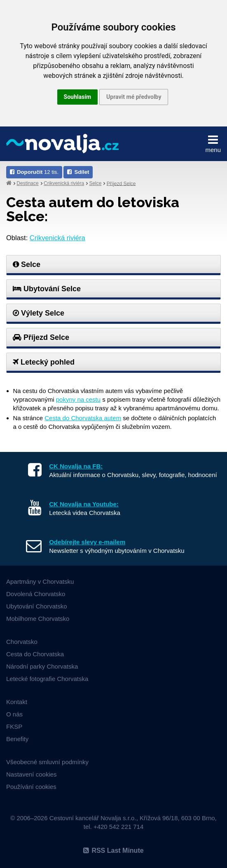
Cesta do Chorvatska (35, 654)
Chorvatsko (22, 642)
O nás (14, 714)
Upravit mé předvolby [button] (134, 97)
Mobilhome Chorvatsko (38, 619)
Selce (95, 183)
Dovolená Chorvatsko (36, 594)
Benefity (17, 739)
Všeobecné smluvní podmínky (47, 762)
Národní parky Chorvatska (42, 666)
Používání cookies (31, 787)
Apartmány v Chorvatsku (40, 581)
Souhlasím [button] (78, 97)
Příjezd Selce (121, 183)
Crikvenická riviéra (64, 183)
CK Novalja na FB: (76, 466)
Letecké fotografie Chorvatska (47, 679)
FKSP (14, 726)
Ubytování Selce (47, 289)
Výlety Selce (39, 313)
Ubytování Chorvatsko (37, 606)
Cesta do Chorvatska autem (83, 418)
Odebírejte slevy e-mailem (87, 542)
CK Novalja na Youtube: (84, 504)
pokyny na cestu (78, 399)
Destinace (27, 183)
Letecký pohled (44, 362)
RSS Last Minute (113, 850)
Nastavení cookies (32, 774)
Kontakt (17, 702)
